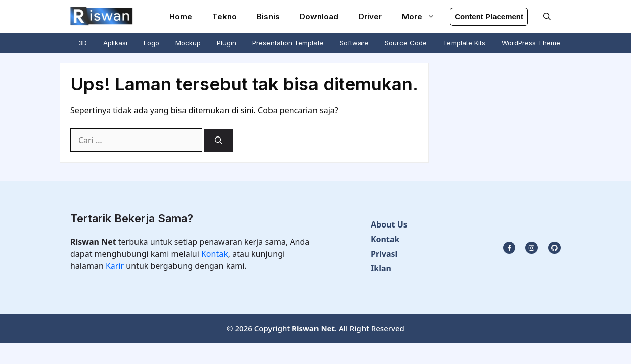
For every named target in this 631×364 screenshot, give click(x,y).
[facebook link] (554, 248)
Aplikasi (115, 43)
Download (319, 16)
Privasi (384, 254)
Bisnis (268, 16)
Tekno (224, 16)
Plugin (227, 43)
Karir (116, 266)
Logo (151, 43)
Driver (370, 16)
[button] (547, 16)
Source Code (406, 43)
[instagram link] (509, 248)
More (423, 16)
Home (181, 16)
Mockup (188, 43)
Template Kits (464, 43)
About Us (389, 224)
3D (83, 43)
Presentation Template (288, 43)
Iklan (381, 268)
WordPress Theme (531, 43)
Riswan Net (313, 328)
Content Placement (489, 16)
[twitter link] (532, 248)
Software (354, 43)
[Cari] (219, 141)
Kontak (215, 254)
